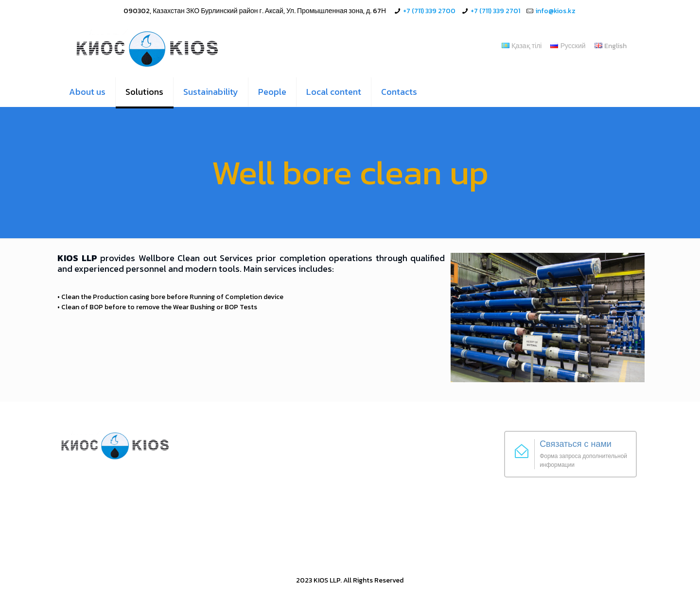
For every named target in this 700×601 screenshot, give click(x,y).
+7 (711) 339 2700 (429, 11)
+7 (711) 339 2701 (495, 11)
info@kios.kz (556, 11)
